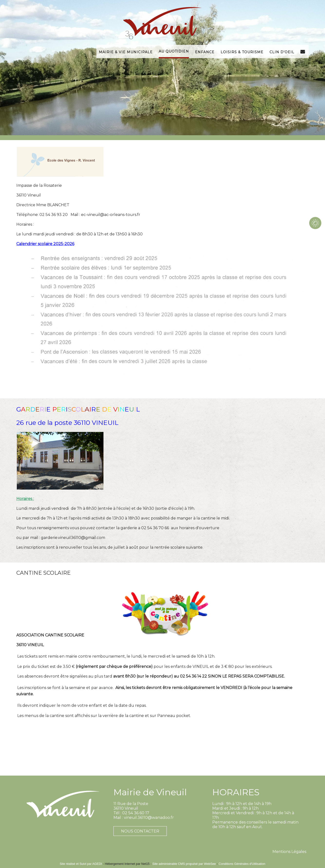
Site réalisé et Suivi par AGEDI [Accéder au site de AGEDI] (81, 864)
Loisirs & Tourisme (242, 52)
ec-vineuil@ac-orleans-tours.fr (111, 215)
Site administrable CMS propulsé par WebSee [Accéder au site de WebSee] (184, 864)
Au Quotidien (174, 51)
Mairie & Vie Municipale (126, 52)
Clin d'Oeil (282, 52)
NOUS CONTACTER (140, 831)
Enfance (205, 52)
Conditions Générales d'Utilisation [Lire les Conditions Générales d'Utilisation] (242, 864)
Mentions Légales (289, 852)
